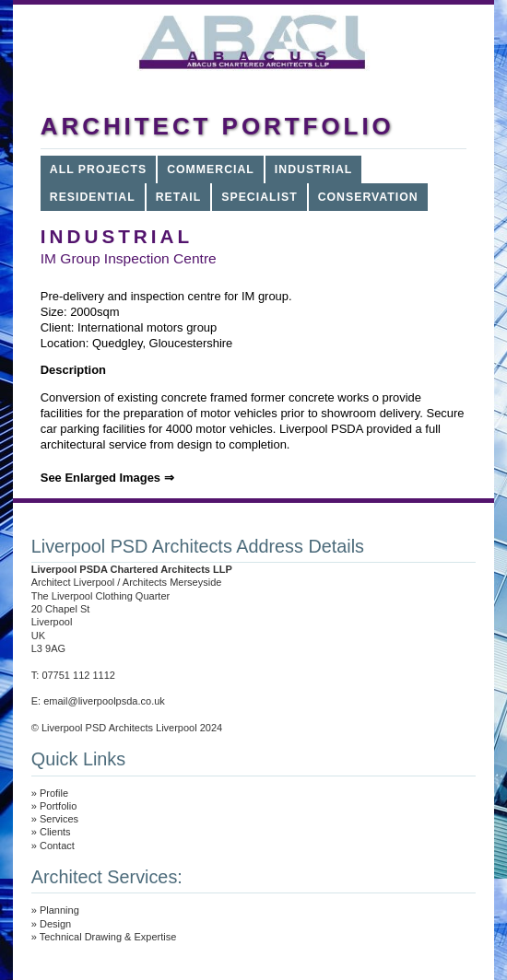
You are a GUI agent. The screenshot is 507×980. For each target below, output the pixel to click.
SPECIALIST (259, 197)
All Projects (98, 169)
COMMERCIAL (211, 169)
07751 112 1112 (78, 675)
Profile (54, 793)
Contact (57, 846)
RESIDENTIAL (93, 197)
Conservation (368, 197)
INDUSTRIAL (313, 169)
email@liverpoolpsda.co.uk (104, 701)
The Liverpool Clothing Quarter (100, 596)
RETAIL (179, 197)
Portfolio (58, 806)
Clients (55, 832)
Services (59, 819)
